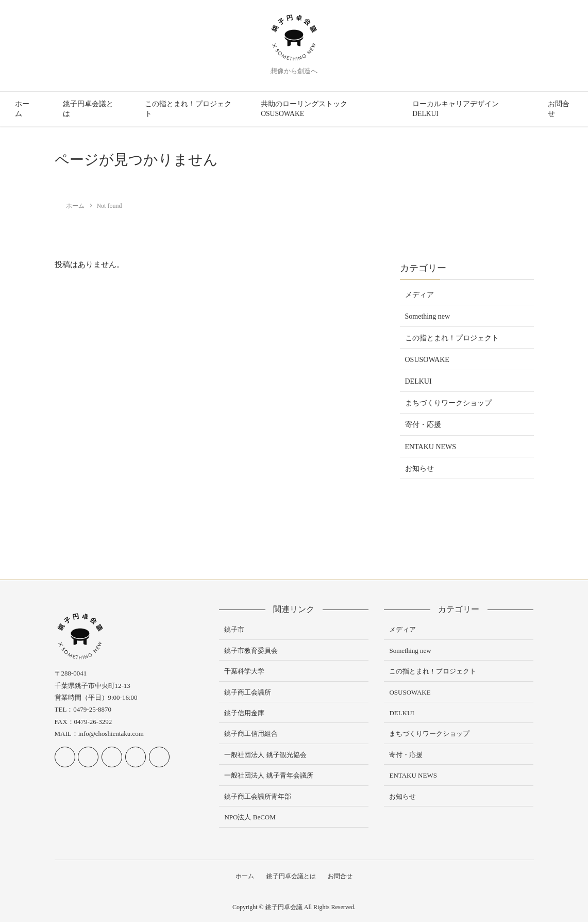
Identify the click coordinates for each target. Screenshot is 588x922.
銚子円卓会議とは (88, 109)
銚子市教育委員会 (251, 651)
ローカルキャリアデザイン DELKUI (456, 109)
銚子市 (234, 629)
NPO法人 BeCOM (250, 817)
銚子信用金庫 (244, 713)
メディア (419, 295)
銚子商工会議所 (248, 692)
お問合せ (559, 109)
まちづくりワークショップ (448, 403)
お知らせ (419, 468)
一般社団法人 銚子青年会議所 (268, 775)
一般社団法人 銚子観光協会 (265, 755)
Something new (428, 316)
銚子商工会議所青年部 (258, 796)
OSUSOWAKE (427, 360)
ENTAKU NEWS (431, 447)
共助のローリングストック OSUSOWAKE (304, 109)
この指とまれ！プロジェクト (188, 109)
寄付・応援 (423, 425)
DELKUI (418, 381)
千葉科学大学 (244, 671)
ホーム (22, 109)
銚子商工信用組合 (251, 734)
